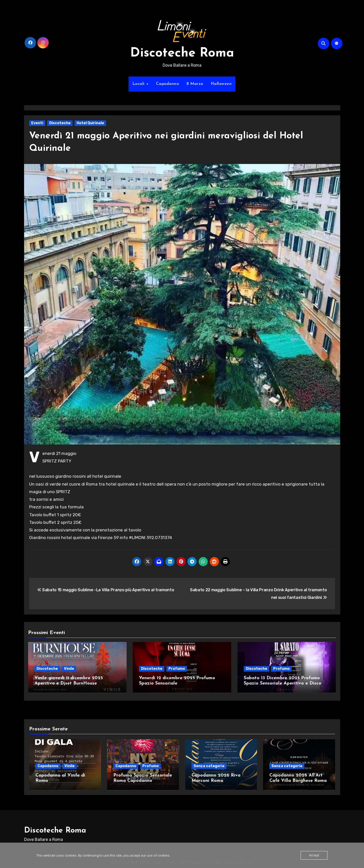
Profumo (177, 669)
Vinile (69, 669)
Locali (139, 84)
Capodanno (168, 84)
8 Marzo (195, 84)
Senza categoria (209, 764)
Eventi (37, 123)
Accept (314, 855)
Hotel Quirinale (90, 123)
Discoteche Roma (182, 53)
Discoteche (60, 123)
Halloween (221, 84)
